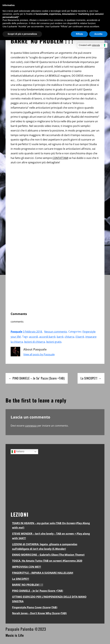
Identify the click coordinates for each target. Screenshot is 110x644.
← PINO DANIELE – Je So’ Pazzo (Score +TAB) (37, 378)
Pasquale (16, 332)
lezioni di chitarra (35, 342)
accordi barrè (47, 337)
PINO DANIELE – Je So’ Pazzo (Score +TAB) (38, 591)
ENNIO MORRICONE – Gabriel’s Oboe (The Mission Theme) (48, 555)
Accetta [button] (98, 34)
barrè (60, 337)
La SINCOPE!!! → (91, 378)
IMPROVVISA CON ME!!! (27, 567)
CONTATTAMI (60, 158)
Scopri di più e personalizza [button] (22, 34)
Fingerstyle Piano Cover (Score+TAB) (35, 607)
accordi (34, 337)
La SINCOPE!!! (21, 579)
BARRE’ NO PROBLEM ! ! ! (28, 585)
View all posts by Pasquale (39, 354)
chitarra (69, 337)
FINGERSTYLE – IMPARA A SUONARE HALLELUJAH (43, 573)
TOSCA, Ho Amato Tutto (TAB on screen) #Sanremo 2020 (47, 561)
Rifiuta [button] (79, 34)
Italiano (18, 452)
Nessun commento (56, 332)
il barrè (80, 337)
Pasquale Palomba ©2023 (26, 629)
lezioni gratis (54, 342)
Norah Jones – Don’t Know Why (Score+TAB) (39, 613)
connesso (31, 426)
